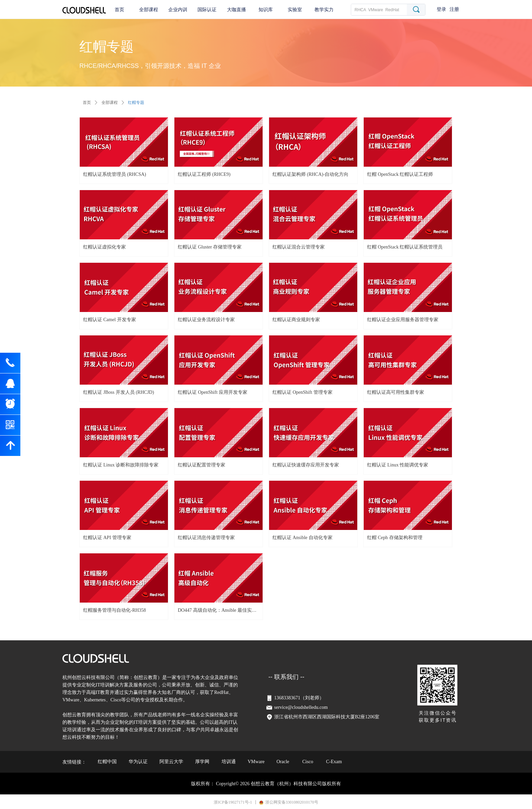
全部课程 (110, 103)
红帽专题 (136, 103)
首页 (87, 103)
